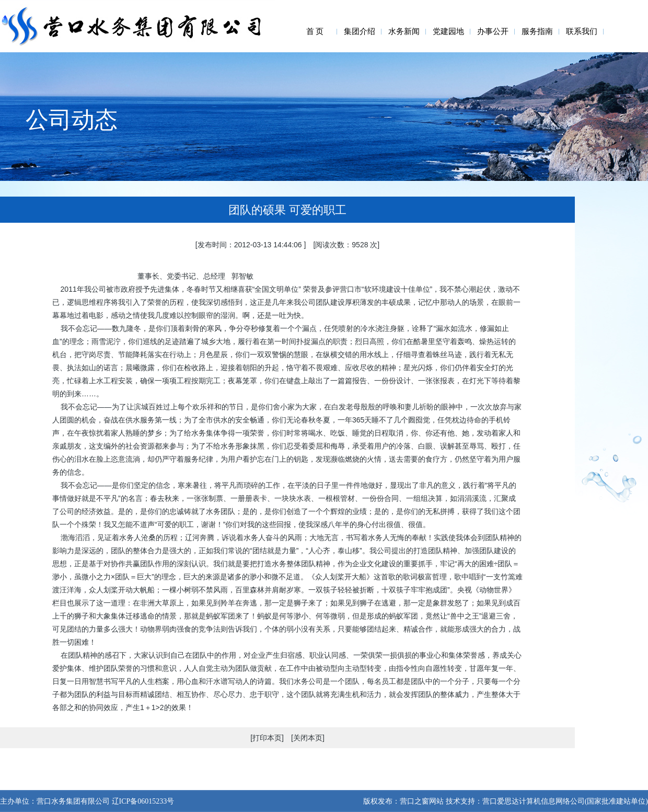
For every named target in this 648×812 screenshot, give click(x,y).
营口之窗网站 (422, 801)
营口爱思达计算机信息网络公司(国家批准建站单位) (565, 801)
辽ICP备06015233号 (142, 801)
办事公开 (493, 31)
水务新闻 (404, 31)
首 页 (315, 31)
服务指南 (537, 31)
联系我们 (582, 31)
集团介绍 (360, 31)
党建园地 (448, 31)
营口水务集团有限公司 (73, 801)
